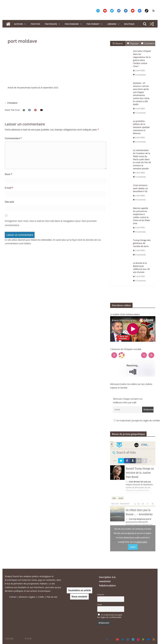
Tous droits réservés (43, 638)
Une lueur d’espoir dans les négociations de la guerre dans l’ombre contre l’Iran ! (142, 59)
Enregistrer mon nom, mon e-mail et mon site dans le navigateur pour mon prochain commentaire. (51, 223)
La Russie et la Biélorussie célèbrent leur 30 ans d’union (141, 268)
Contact (13, 597)
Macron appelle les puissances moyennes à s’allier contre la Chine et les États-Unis (142, 216)
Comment (148, 43)
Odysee (114, 388)
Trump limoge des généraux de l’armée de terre (142, 243)
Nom (8, 174)
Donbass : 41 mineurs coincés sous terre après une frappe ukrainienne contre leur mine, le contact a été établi (141, 94)
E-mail (9, 188)
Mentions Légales (27, 597)
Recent (118, 43)
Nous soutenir (79, 597)
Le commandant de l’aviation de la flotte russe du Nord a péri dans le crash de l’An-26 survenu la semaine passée (142, 159)
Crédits (41, 597)
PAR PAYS (35, 24)
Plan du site (52, 597)
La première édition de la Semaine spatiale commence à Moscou (141, 127)
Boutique (129, 24)
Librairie (112, 24)
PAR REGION (51, 24)
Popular (133, 43)
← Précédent (11, 103)
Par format (93, 24)
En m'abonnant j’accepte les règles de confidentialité (110, 616)
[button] (25, 24)
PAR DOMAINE (72, 24)
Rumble (124, 388)
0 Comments (139, 75)
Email (100, 605)
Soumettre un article (79, 590)
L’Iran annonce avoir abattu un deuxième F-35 (140, 188)
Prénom (101, 595)
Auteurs (19, 24)
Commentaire (13, 138)
